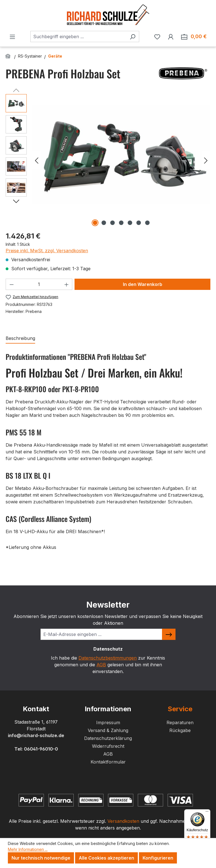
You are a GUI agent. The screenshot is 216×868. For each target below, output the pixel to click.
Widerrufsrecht (108, 746)
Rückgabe (180, 730)
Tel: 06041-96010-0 (36, 749)
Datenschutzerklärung (108, 738)
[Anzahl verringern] (12, 284)
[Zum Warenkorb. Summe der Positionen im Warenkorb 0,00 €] (194, 37)
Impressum (108, 722)
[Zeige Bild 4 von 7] (121, 223)
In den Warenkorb (143, 284)
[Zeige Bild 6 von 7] (139, 223)
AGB (101, 665)
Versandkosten (123, 821)
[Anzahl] (39, 284)
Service (180, 709)
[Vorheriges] (37, 160)
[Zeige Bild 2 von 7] (104, 223)
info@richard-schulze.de (36, 735)
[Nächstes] (206, 160)
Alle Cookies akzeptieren (106, 858)
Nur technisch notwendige (41, 858)
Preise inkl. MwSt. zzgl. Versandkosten (47, 251)
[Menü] (12, 37)
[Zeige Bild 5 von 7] (130, 223)
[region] (108, 160)
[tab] (20, 338)
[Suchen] (133, 37)
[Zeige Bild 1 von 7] (95, 223)
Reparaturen (180, 722)
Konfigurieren (158, 858)
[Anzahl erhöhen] (67, 284)
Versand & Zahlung (108, 730)
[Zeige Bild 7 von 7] (147, 223)
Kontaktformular (108, 762)
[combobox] (78, 37)
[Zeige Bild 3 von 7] (112, 223)
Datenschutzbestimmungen (108, 658)
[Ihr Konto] (171, 37)
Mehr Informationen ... (28, 849)
